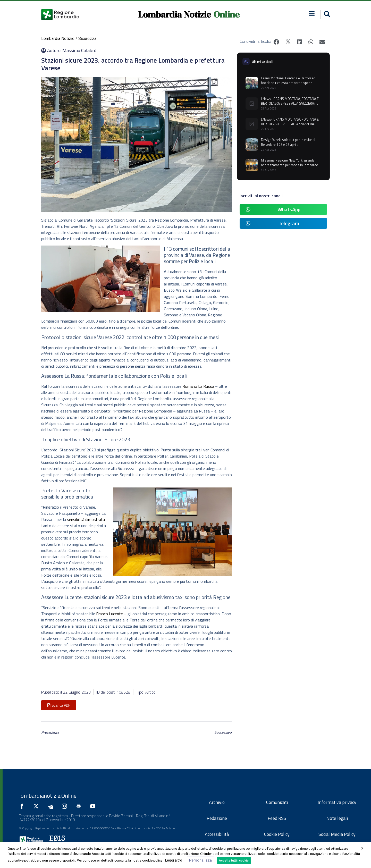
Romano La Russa (198, 386)
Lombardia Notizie (175, 14)
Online (227, 14)
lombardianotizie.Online (48, 796)
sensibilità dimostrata (86, 519)
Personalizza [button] (200, 860)
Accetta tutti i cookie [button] (234, 861)
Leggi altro (174, 860)
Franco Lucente (109, 614)
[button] (326, 15)
